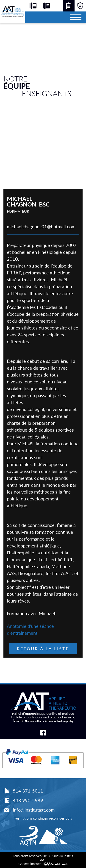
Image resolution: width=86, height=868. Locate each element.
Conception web (30, 864)
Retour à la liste (43, 649)
